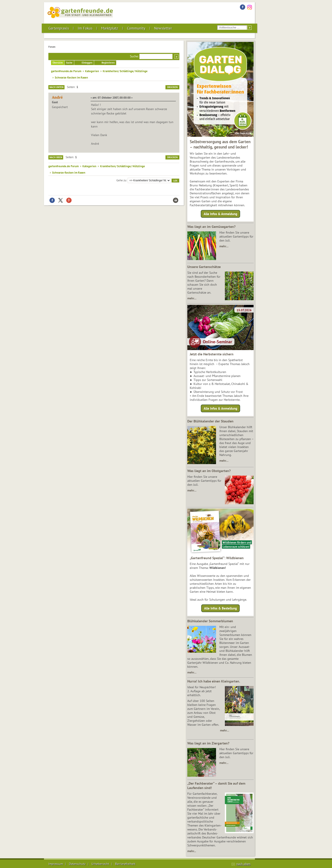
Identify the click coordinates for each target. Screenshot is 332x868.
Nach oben (56, 157)
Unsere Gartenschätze (204, 267)
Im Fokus (85, 28)
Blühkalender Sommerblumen (210, 621)
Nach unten (56, 87)
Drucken (172, 87)
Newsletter (163, 28)
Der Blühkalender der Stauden (210, 421)
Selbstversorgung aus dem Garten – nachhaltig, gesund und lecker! (220, 144)
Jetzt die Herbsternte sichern (212, 354)
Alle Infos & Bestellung (220, 608)
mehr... (192, 851)
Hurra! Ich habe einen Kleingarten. (214, 681)
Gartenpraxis (59, 28)
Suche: (134, 56)
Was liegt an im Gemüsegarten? (211, 227)
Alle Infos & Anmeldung (220, 214)
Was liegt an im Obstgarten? (209, 471)
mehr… (224, 246)
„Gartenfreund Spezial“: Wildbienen (217, 558)
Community (136, 28)
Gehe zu (121, 180)
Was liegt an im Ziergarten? (208, 743)
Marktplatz (110, 28)
